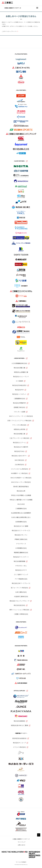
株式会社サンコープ (21, 743)
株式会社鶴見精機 (21, 561)
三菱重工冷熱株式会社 (21, 614)
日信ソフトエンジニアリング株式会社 (21, 420)
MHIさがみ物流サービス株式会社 (21, 478)
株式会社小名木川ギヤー (21, 456)
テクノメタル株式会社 (21, 425)
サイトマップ (22, 842)
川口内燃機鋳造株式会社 (21, 363)
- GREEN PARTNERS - (21, 358)
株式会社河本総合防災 (21, 385)
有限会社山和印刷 (21, 429)
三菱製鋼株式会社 (21, 398)
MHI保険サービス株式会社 (21, 473)
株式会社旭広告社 (21, 605)
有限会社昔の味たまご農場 (21, 725)
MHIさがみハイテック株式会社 (21, 482)
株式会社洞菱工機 (21, 368)
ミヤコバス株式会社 (21, 747)
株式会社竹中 (21, 390)
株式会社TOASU (21, 451)
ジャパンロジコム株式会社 (21, 469)
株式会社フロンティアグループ (21, 601)
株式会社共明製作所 (21, 403)
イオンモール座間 (21, 412)
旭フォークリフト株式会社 (21, 588)
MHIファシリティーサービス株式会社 (21, 416)
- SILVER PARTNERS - (21, 161)
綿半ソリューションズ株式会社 (21, 610)
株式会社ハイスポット (21, 394)
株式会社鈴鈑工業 (21, 434)
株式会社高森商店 (21, 721)
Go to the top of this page (39, 835)
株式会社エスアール (21, 442)
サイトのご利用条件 (21, 862)
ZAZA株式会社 (21, 464)
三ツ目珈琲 (21, 381)
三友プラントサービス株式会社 (21, 438)
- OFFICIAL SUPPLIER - (21, 691)
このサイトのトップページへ (9, 31)
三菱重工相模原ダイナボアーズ (21, 839)
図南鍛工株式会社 (21, 407)
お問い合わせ (22, 845)
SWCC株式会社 (21, 460)
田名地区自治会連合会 (21, 738)
